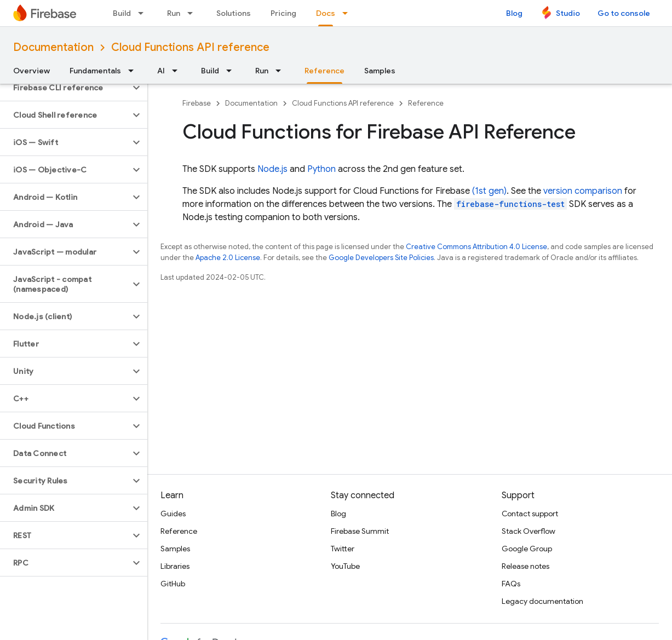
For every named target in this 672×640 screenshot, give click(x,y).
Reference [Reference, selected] (324, 71)
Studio (568, 13)
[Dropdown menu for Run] (193, 13)
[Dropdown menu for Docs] (348, 13)
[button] (65, 88)
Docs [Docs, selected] (326, 13)
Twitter (343, 549)
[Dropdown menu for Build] (144, 13)
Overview (31, 71)
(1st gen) (489, 191)
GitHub (173, 584)
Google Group (527, 549)
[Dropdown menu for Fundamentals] (134, 71)
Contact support (530, 514)
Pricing (283, 13)
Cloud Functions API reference (190, 47)
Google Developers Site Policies (381, 258)
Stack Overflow (529, 531)
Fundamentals (95, 71)
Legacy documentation (542, 601)
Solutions (234, 13)
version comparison (583, 191)
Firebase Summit (360, 531)
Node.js (272, 169)
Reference (426, 103)
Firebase (197, 103)
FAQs (511, 584)
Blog (514, 13)
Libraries (175, 566)
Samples (380, 71)
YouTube (345, 566)
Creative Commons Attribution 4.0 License (476, 247)
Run (174, 13)
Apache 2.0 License (228, 258)
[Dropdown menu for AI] (178, 71)
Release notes (525, 566)
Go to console (624, 13)
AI (161, 71)
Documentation (53, 47)
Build (122, 13)
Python (321, 169)
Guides (173, 514)
